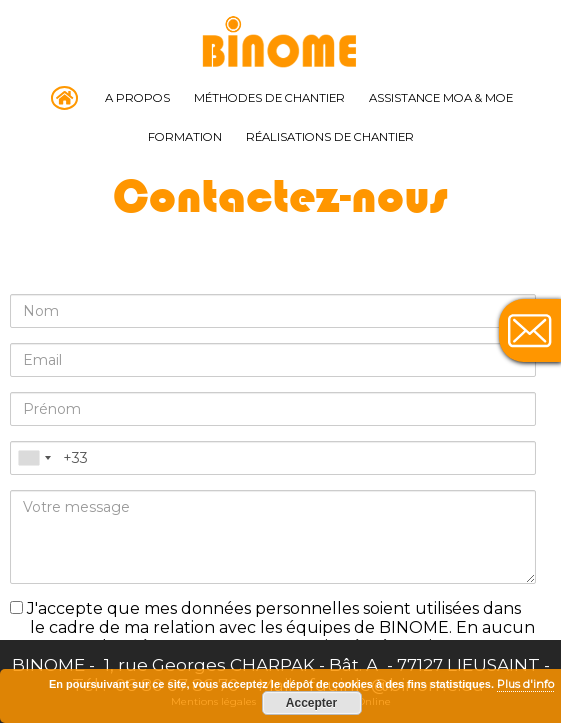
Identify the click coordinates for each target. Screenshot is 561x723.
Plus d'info (525, 684)
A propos (137, 98)
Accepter (311, 703)
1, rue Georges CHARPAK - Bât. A (243, 665)
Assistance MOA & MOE (441, 98)
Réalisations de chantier (330, 137)
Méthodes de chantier (269, 98)
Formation (185, 137)
